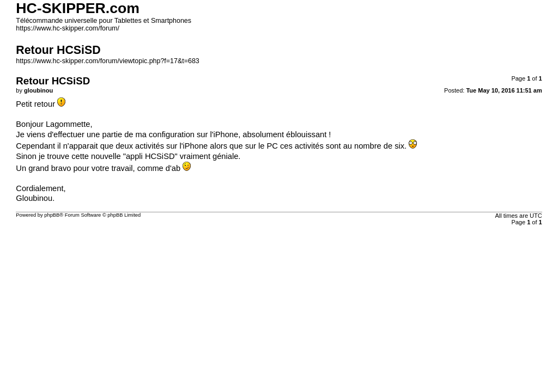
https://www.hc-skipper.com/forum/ (68, 28)
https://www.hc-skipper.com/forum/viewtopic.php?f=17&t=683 (107, 61)
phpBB (52, 215)
